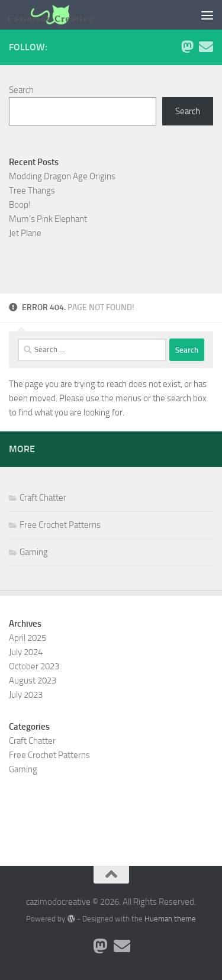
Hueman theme (170, 919)
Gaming (34, 552)
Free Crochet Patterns (60, 525)
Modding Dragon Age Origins (62, 176)
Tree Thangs (32, 191)
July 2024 (26, 652)
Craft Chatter (43, 498)
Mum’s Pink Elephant (48, 219)
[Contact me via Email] (206, 47)
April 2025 (28, 638)
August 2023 (33, 681)
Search (21, 90)
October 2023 (34, 666)
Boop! (20, 205)
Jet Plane (25, 233)
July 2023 (26, 695)
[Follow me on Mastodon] (187, 47)
